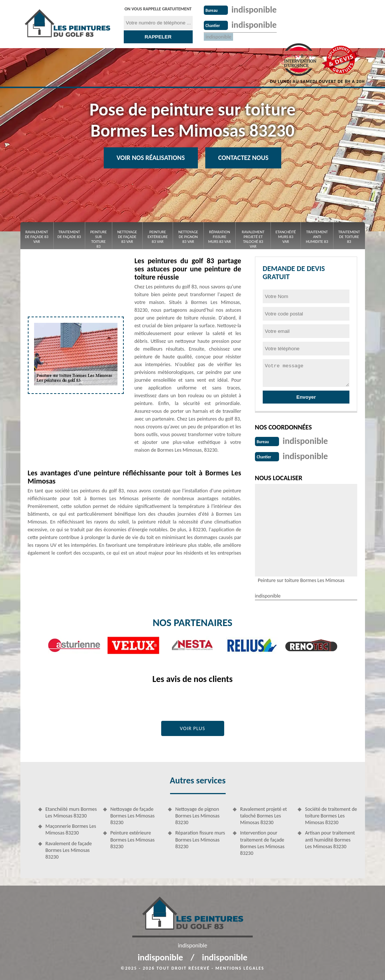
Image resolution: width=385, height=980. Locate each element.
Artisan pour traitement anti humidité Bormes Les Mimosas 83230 (330, 839)
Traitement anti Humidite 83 (317, 237)
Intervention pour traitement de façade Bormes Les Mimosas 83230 (262, 842)
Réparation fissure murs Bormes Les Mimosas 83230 (200, 839)
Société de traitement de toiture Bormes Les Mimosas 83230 (331, 815)
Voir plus (192, 728)
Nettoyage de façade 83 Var (127, 237)
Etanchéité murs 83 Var (286, 237)
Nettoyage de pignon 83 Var (188, 237)
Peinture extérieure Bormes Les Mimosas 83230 (133, 839)
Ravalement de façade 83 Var (36, 237)
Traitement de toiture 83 (349, 237)
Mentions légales (240, 967)
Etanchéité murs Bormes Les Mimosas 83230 (71, 812)
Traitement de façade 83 (69, 234)
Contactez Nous (243, 158)
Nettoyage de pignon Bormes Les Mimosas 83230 (198, 815)
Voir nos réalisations (151, 158)
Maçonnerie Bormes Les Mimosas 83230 (71, 829)
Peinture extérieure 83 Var (157, 237)
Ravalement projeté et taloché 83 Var (253, 239)
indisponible (256, 9)
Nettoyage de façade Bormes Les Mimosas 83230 (133, 815)
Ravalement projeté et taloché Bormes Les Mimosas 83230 (263, 815)
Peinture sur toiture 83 (98, 239)
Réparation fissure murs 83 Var (220, 237)
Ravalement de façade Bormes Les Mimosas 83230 (69, 849)
